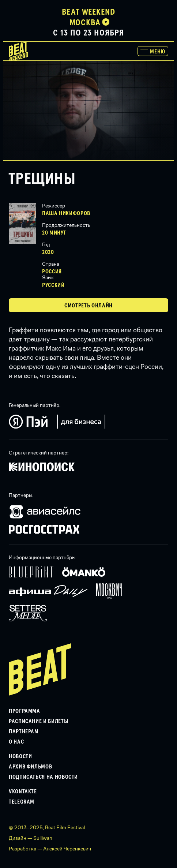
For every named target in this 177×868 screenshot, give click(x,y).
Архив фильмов (30, 767)
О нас (16, 742)
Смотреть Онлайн (88, 306)
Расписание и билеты (39, 721)
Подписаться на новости (43, 777)
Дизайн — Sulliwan (31, 838)
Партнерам (24, 732)
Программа (25, 711)
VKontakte (23, 792)
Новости (20, 756)
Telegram (22, 802)
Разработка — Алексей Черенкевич (50, 849)
